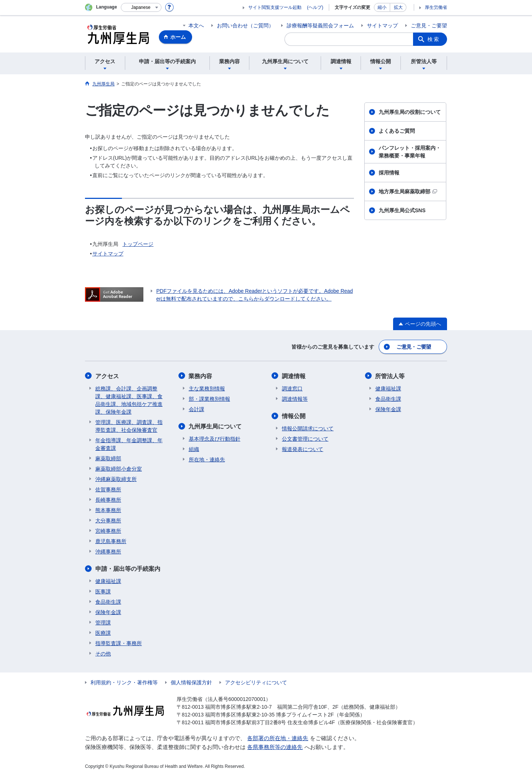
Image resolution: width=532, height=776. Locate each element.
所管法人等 (390, 376)
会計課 (197, 409)
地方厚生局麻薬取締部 (408, 192)
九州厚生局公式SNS (402, 210)
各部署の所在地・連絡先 (278, 738)
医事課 (103, 591)
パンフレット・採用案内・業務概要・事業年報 (410, 152)
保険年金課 (108, 612)
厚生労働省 (436, 7)
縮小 (382, 7)
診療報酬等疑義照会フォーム (320, 26)
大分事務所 (108, 520)
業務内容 (201, 376)
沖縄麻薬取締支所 (116, 479)
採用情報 (389, 173)
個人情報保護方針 (191, 682)
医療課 (103, 633)
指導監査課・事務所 (119, 643)
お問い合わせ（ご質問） (245, 26)
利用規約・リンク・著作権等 (124, 682)
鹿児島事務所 (111, 541)
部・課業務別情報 (209, 399)
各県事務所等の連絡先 (275, 747)
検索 (434, 39)
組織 (194, 449)
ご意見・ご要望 (429, 26)
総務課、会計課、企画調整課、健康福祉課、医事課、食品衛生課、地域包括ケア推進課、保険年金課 (129, 400)
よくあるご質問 (397, 131)
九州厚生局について (215, 426)
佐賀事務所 (108, 489)
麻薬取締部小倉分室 (119, 468)
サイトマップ (382, 26)
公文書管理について (305, 438)
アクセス (107, 376)
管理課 (103, 622)
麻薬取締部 (108, 458)
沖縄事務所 (108, 551)
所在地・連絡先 (207, 459)
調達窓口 (292, 388)
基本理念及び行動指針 (215, 438)
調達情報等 (295, 399)
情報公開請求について (308, 428)
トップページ (138, 244)
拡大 (398, 7)
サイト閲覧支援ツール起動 (275, 7)
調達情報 (294, 376)
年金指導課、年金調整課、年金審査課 (129, 444)
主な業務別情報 (207, 388)
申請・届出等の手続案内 (128, 568)
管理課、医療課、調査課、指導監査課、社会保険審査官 (129, 426)
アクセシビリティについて (256, 682)
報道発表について (303, 449)
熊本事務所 (108, 510)
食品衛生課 (108, 602)
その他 (103, 653)
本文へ (196, 26)
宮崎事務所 (108, 531)
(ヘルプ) (315, 7)
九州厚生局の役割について (410, 112)
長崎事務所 (108, 499)
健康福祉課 (108, 581)
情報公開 (294, 416)
